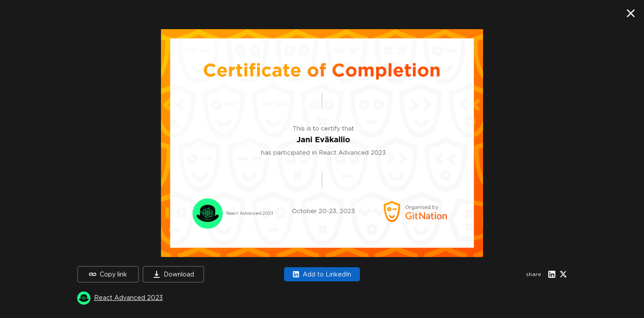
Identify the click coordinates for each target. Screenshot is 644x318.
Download (174, 274)
